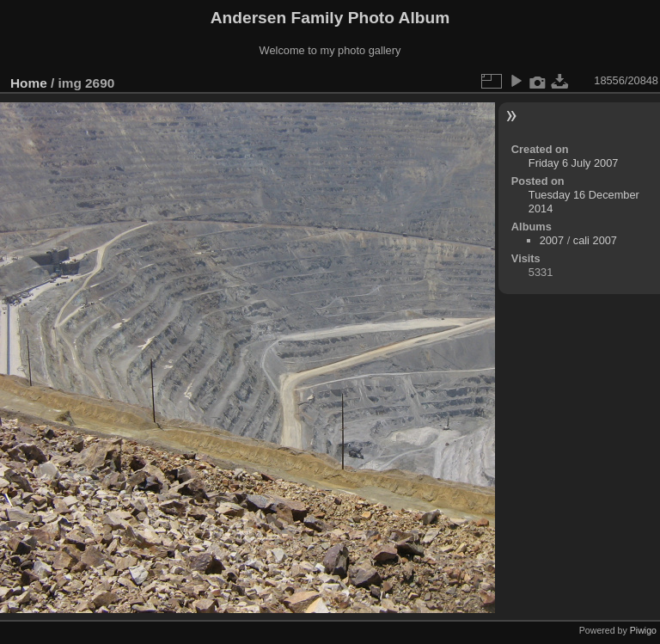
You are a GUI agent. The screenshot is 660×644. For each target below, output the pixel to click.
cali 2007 (595, 240)
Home (29, 83)
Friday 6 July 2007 (574, 163)
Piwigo (643, 630)
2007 (552, 240)
